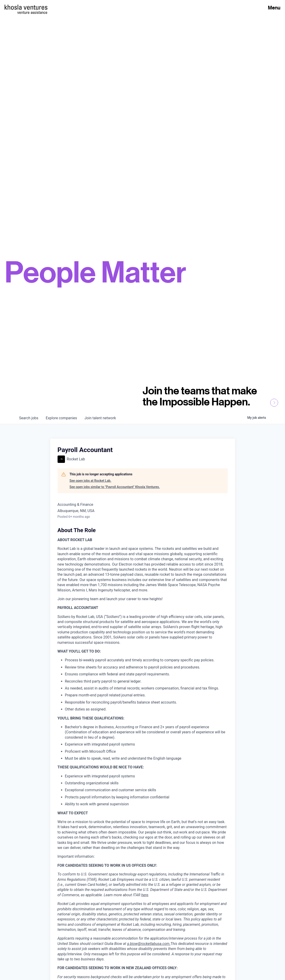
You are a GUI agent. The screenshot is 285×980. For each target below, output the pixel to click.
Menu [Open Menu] (274, 8)
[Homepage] (26, 7)
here (145, 895)
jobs (29, 418)
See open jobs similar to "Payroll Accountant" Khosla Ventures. (115, 487)
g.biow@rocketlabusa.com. (149, 944)
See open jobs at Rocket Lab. (90, 481)
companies (61, 418)
